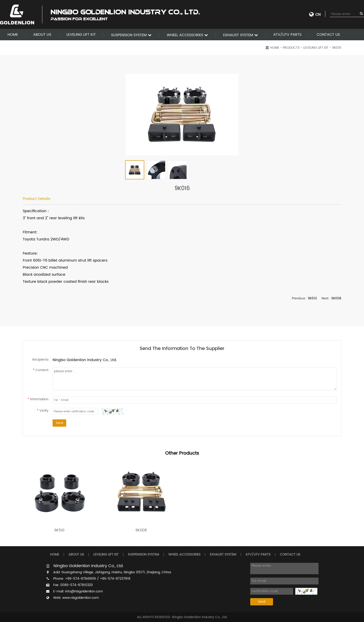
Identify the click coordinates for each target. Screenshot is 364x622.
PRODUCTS (291, 48)
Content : (42, 370)
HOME (13, 35)
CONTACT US (328, 35)
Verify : (44, 411)
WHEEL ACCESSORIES (187, 35)
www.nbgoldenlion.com (81, 598)
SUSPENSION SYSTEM (131, 35)
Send (59, 423)
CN (318, 15)
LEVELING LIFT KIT (81, 35)
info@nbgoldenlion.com (84, 591)
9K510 (312, 298)
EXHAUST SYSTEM (241, 35)
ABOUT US (42, 35)
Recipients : (41, 360)
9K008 (336, 298)
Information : (39, 399)
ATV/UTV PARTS (287, 35)
